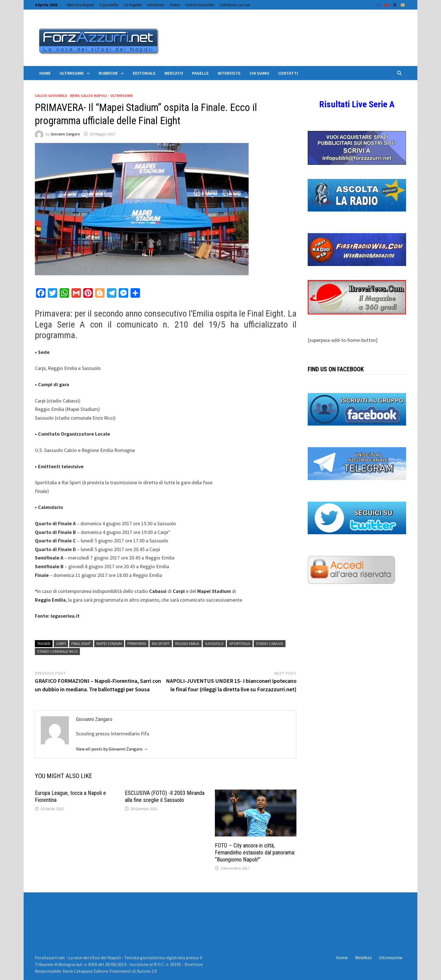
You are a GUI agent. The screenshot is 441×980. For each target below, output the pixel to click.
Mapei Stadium (109, 644)
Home (45, 73)
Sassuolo (214, 644)
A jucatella (109, 5)
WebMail (364, 958)
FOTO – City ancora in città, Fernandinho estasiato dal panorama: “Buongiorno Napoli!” (255, 852)
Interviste (229, 73)
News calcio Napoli (89, 96)
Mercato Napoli (81, 5)
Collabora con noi (235, 5)
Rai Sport (161, 644)
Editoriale (156, 5)
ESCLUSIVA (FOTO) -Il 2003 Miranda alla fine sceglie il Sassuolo (165, 796)
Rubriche (108, 73)
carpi (61, 644)
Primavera (137, 644)
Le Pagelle (133, 5)
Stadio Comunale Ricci (57, 651)
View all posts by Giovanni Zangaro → (112, 749)
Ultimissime (72, 73)
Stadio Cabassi (270, 644)
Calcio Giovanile (200, 5)
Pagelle (200, 73)
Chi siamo (259, 73)
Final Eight (81, 644)
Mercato (174, 73)
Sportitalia (240, 644)
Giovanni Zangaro (65, 134)
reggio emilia (187, 644)
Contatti (288, 73)
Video (175, 5)
